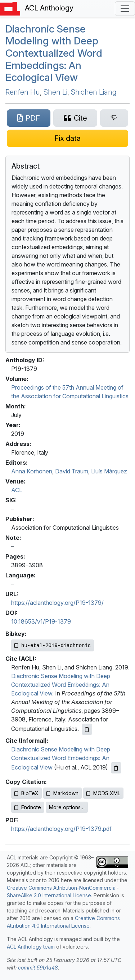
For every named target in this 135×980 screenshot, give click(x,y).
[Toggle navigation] (125, 9)
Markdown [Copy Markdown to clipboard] (62, 793)
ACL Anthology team (31, 947)
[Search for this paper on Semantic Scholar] (114, 118)
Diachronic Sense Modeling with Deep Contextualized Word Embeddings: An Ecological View (54, 53)
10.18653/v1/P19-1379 (41, 621)
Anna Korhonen (32, 471)
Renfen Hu (23, 92)
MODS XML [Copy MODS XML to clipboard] (103, 793)
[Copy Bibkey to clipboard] (53, 645)
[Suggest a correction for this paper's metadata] (67, 138)
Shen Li (55, 92)
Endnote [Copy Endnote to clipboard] (28, 807)
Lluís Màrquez (109, 471)
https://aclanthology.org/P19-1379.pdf (61, 829)
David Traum (72, 471)
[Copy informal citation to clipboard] (116, 768)
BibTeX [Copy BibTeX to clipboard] (26, 793)
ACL (17, 490)
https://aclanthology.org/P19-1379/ (57, 603)
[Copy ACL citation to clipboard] (87, 729)
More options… (67, 807)
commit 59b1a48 (38, 968)
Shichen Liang (94, 92)
